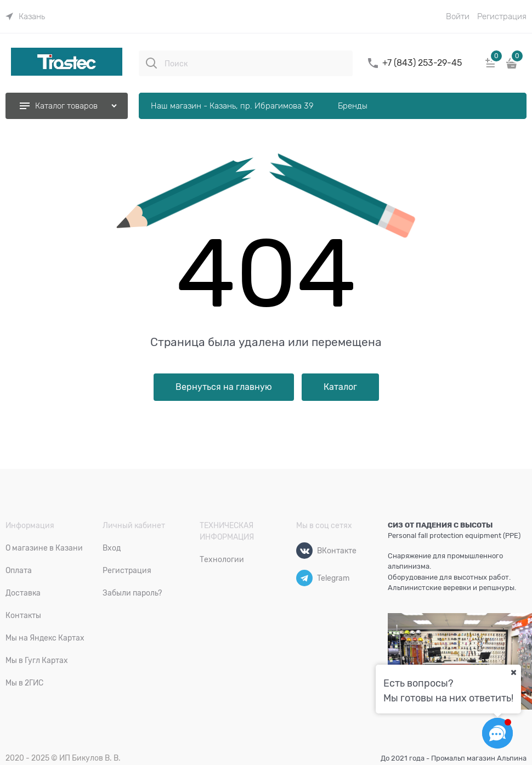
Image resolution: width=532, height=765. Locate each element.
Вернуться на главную (224, 387)
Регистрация (502, 16)
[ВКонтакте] (304, 551)
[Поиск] (151, 63)
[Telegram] (304, 578)
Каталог (340, 387)
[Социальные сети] (497, 733)
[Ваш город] (513, 672)
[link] (25, 16)
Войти (458, 16)
